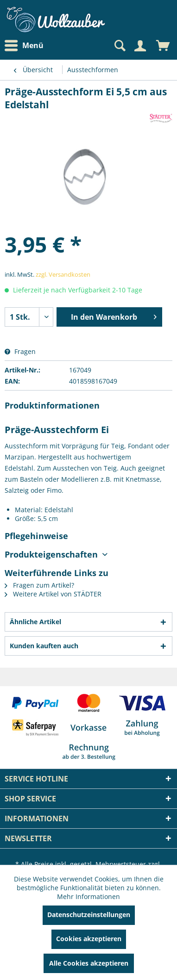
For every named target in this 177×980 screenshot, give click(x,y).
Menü (24, 46)
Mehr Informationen (88, 896)
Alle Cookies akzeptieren (89, 963)
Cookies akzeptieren (89, 939)
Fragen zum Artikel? (39, 585)
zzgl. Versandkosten (63, 274)
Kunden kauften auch (44, 646)
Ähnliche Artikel (35, 622)
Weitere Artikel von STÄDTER (53, 594)
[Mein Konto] (140, 46)
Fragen (20, 351)
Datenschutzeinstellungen (89, 915)
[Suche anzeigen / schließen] (119, 46)
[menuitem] (26, 46)
